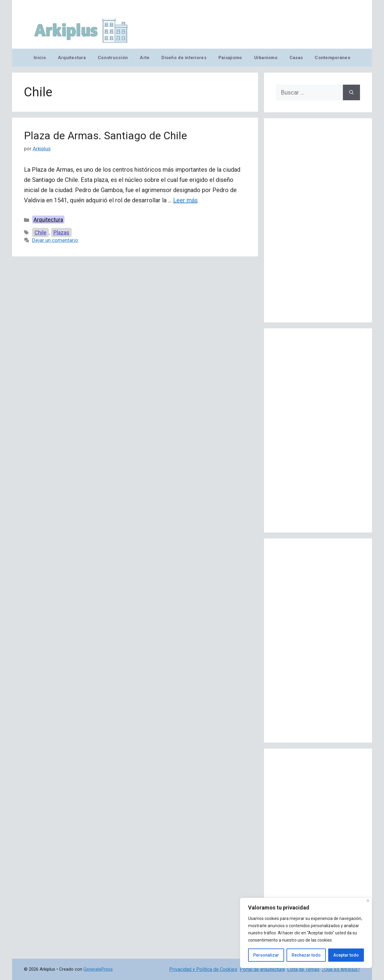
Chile (40, 232)
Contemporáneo (333, 58)
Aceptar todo (346, 955)
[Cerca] (368, 901)
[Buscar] (351, 92)
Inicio (40, 58)
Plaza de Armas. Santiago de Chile (105, 136)
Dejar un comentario (55, 240)
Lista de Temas (303, 969)
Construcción (113, 58)
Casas (296, 58)
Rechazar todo (306, 955)
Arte (145, 58)
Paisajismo (230, 58)
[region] (306, 933)
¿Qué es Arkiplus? (341, 969)
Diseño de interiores (184, 58)
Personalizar (266, 955)
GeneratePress (98, 969)
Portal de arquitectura (262, 969)
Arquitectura (72, 58)
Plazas (61, 232)
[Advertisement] (318, 220)
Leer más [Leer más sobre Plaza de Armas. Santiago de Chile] (185, 200)
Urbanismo (266, 58)
